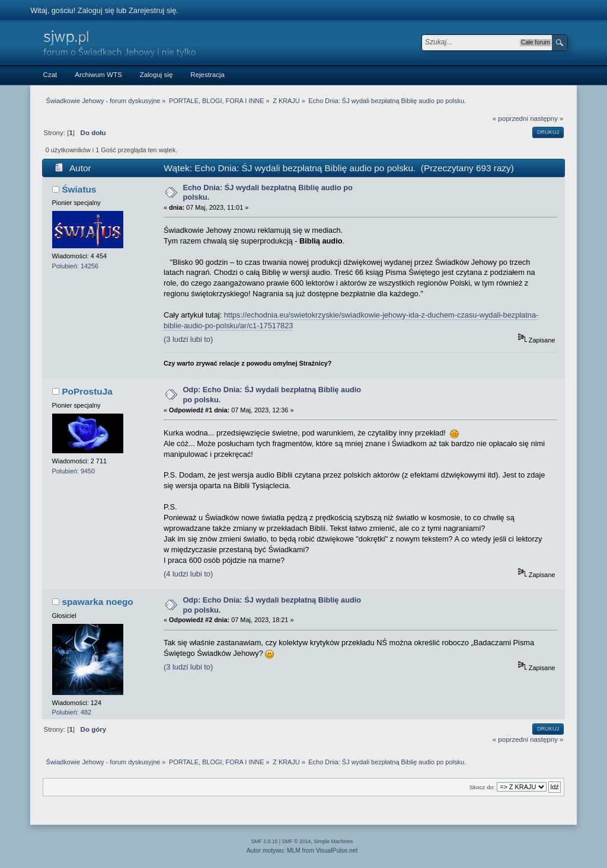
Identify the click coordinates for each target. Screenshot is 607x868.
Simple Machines (333, 841)
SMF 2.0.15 (265, 841)
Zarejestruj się (152, 10)
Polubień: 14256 (76, 266)
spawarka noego (97, 602)
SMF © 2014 (297, 841)
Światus (79, 189)
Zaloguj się (96, 10)
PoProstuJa (87, 391)
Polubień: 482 (72, 712)
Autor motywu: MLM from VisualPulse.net (302, 851)
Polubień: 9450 (74, 471)
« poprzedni (510, 118)
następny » (547, 118)
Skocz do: (482, 787)
